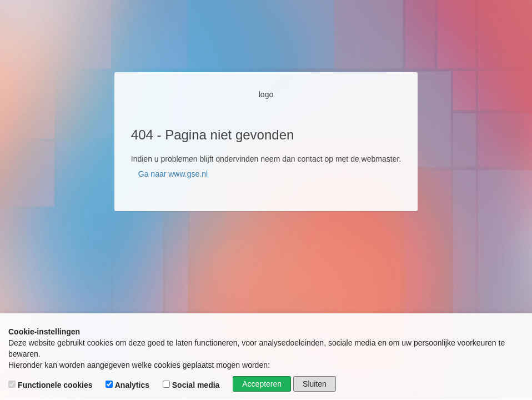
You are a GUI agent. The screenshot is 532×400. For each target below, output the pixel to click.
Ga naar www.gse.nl (173, 174)
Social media (192, 385)
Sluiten (315, 384)
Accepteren (262, 384)
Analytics (129, 385)
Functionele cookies (51, 385)
